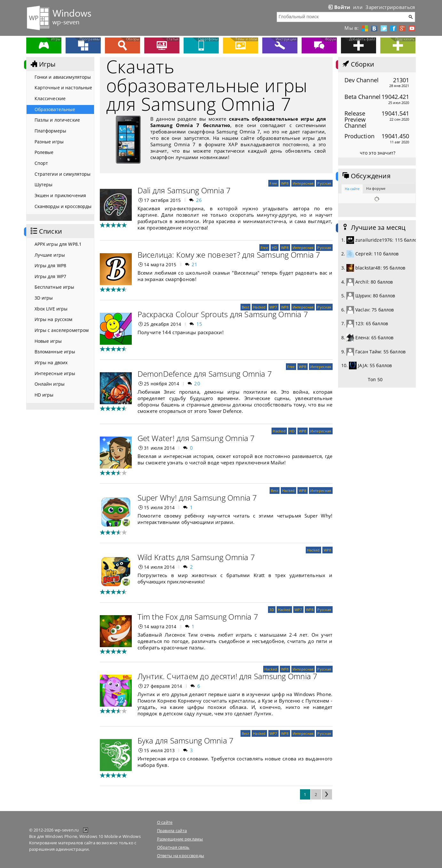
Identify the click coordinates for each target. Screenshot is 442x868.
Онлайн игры (50, 384)
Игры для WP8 (51, 265)
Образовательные (55, 109)
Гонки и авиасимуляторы (63, 77)
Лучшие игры (50, 255)
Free (273, 183)
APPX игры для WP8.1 (58, 244)
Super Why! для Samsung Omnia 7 (197, 498)
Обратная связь (173, 847)
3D (272, 610)
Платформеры (51, 131)
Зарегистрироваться (390, 7)
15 (199, 324)
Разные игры (49, 142)
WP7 (273, 307)
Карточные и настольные (63, 88)
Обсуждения (366, 176)
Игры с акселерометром (62, 330)
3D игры (44, 298)
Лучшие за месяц (374, 228)
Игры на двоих (51, 362)
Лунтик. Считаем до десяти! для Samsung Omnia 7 (228, 676)
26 (199, 200)
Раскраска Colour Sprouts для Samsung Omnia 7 (223, 314)
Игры (43, 64)
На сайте (352, 189)
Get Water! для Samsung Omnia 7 (196, 438)
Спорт (41, 163)
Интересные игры (55, 373)
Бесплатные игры (55, 287)
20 (197, 383)
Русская (324, 183)
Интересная (303, 183)
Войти (339, 7)
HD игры (44, 395)
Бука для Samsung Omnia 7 (186, 740)
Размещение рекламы (180, 839)
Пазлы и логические (57, 120)
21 (195, 264)
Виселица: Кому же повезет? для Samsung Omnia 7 (229, 255)
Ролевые (44, 152)
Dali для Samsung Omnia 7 (184, 190)
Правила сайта (172, 831)
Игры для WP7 (51, 276)
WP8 (285, 183)
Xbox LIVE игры (51, 309)
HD (275, 248)
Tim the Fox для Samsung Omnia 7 (198, 617)
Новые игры (48, 341)
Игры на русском (54, 319)
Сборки (358, 64)
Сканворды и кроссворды (63, 206)
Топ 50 (375, 379)
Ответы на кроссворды (181, 856)
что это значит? (378, 153)
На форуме (376, 188)
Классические (50, 98)
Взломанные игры (55, 352)
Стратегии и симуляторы (63, 174)
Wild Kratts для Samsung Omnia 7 (196, 557)
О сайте (165, 822)
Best (245, 307)
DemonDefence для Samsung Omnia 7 (205, 374)
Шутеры (44, 185)
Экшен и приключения (60, 195)
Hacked (259, 307)
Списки (46, 231)
